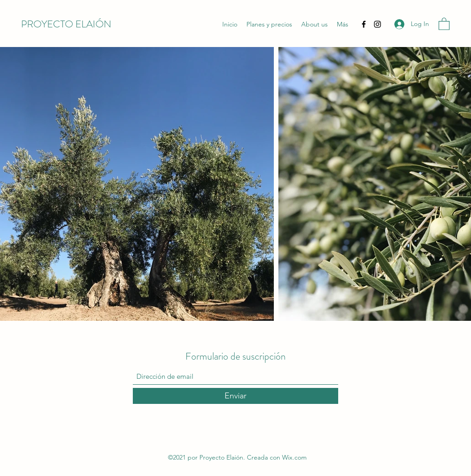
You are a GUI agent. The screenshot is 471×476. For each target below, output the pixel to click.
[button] (444, 24)
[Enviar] (235, 396)
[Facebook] (364, 24)
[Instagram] (377, 24)
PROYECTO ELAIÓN (66, 24)
